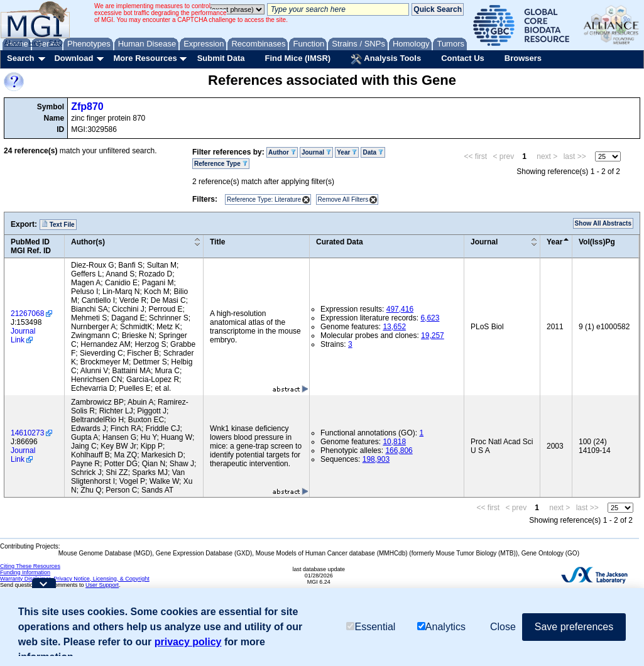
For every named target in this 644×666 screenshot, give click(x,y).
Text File (58, 224)
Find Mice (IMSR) (297, 58)
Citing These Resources (30, 566)
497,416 (400, 309)
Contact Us (463, 58)
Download (74, 58)
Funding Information (25, 572)
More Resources (145, 58)
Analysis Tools (386, 59)
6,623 (430, 318)
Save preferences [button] (574, 627)
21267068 (27, 314)
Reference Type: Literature (264, 199)
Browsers (523, 58)
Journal (316, 152)
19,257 (433, 336)
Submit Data (221, 58)
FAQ (56, 43)
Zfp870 (87, 106)
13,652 (394, 327)
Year (347, 152)
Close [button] (503, 627)
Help (35, 43)
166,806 (399, 450)
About (14, 43)
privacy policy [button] (188, 642)
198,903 (376, 459)
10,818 (394, 442)
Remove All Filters (343, 199)
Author (282, 152)
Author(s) (88, 242)
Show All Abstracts (603, 223)
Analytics (441, 627)
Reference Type (221, 164)
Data (373, 152)
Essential (371, 627)
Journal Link (23, 336)
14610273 (27, 433)
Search (20, 58)
